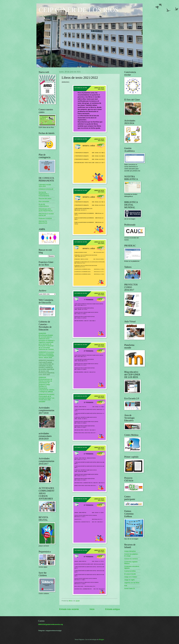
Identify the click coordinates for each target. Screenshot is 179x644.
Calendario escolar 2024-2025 (45, 185)
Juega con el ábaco (131, 577)
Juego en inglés (129, 580)
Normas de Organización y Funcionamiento (44, 194)
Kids (126, 586)
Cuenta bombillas (130, 571)
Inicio (92, 609)
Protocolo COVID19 (45, 218)
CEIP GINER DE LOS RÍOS (79, 10)
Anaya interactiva (130, 551)
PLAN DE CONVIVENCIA (44, 205)
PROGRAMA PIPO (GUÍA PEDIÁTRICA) (46, 210)
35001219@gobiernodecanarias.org (51, 624)
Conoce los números (131, 559)
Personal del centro (45, 199)
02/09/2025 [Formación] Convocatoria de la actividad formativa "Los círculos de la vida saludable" (46, 398)
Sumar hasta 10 (130, 588)
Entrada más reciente (69, 609)
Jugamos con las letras (132, 583)
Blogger (101, 639)
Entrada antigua (113, 609)
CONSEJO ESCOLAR (46, 189)
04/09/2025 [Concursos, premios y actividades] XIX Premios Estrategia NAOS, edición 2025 (47, 355)
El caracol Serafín (130, 574)
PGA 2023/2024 (44, 201)
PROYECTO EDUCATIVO (43, 222)
